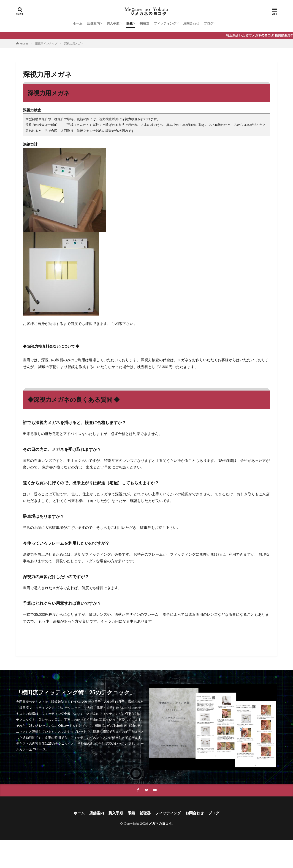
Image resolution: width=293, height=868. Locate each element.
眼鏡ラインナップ (46, 43)
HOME (24, 43)
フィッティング (165, 23)
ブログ (209, 23)
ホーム (78, 23)
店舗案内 (93, 23)
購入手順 (113, 23)
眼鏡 (130, 23)
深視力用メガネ (74, 43)
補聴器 (144, 23)
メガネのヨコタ (160, 823)
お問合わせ (191, 23)
